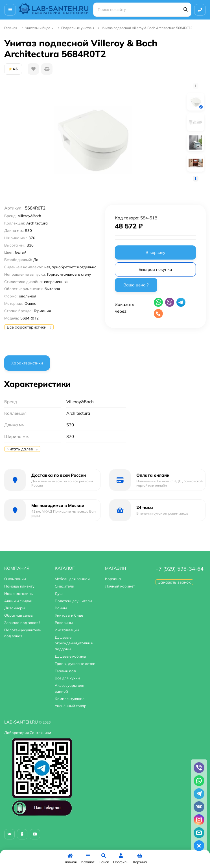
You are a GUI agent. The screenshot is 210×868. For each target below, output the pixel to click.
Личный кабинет (120, 586)
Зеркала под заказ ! (22, 623)
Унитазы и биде (38, 28)
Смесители (64, 586)
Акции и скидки (18, 601)
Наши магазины (19, 593)
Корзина (113, 579)
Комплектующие (70, 699)
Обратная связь (18, 615)
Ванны (61, 608)
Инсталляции (67, 630)
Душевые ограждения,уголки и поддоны (74, 643)
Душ (59, 593)
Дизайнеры (15, 608)
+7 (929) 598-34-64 (180, 569)
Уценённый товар (71, 706)
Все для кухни (67, 678)
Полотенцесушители (73, 601)
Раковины (64, 623)
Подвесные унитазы (78, 28)
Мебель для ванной (72, 579)
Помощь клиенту (19, 586)
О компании (15, 579)
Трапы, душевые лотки (75, 664)
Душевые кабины (70, 656)
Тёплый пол (65, 671)
